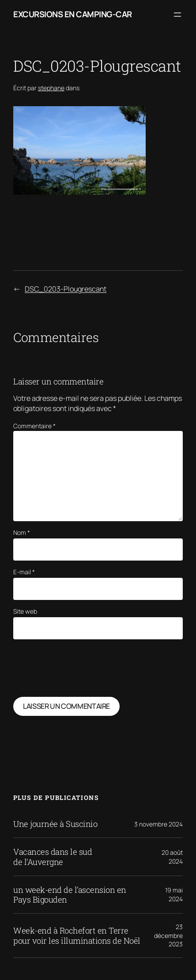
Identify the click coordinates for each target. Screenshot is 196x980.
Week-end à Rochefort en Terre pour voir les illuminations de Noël (77, 935)
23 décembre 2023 (168, 935)
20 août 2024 (172, 857)
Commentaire (34, 426)
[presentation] (80, 668)
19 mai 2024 (174, 894)
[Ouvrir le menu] (177, 15)
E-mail (24, 572)
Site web (25, 611)
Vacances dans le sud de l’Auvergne (53, 857)
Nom (22, 532)
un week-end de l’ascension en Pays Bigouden (70, 895)
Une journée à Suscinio (55, 824)
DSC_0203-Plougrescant (66, 289)
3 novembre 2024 (158, 824)
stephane (51, 88)
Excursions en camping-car (73, 14)
